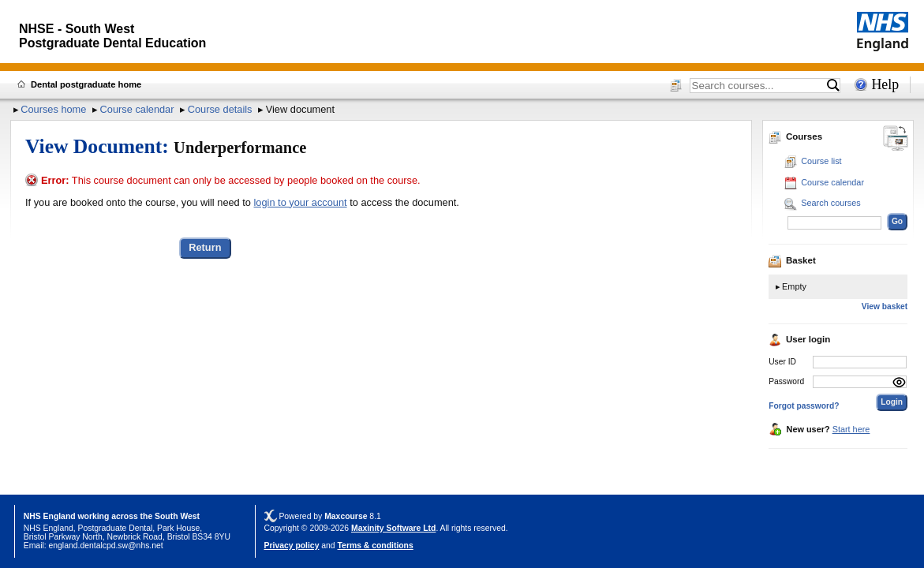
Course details (220, 109)
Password (786, 381)
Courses (795, 136)
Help (885, 84)
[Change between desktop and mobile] (896, 139)
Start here (851, 429)
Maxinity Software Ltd (393, 528)
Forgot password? (804, 406)
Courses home (53, 109)
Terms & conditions (376, 546)
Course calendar (137, 109)
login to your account (301, 202)
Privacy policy (292, 546)
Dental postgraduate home (86, 84)
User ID (782, 362)
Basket (792, 260)
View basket (885, 306)
